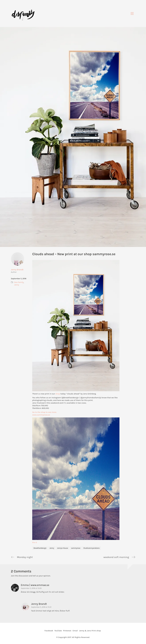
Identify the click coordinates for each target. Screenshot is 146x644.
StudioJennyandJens (91, 548)
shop (57, 394)
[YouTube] (58, 631)
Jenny (52, 548)
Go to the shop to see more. (45, 412)
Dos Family (19, 282)
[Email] (75, 631)
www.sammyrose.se (41, 415)
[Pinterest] (67, 631)
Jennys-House (62, 548)
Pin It (35, 542)
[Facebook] (49, 631)
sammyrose (76, 548)
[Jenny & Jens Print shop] (90, 631)
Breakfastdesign (40, 548)
